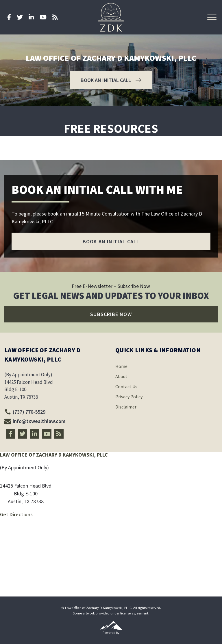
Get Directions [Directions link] (16, 514)
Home (121, 366)
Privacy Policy (129, 397)
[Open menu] (212, 17)
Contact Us (126, 386)
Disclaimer (126, 407)
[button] (111, 80)
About (121, 376)
